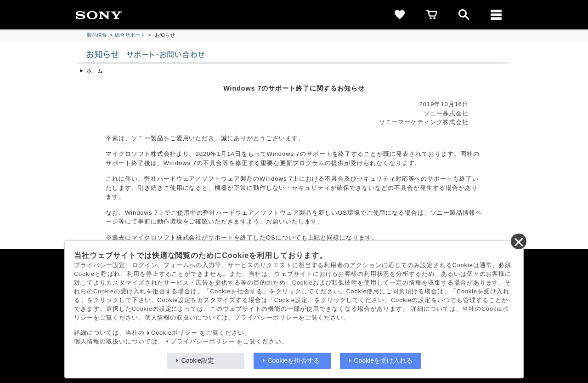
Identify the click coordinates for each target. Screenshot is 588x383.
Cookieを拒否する (294, 360)
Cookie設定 (198, 360)
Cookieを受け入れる (384, 360)
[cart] (432, 15)
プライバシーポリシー (203, 342)
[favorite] (400, 15)
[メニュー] (496, 15)
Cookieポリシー (174, 333)
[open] (464, 15)
